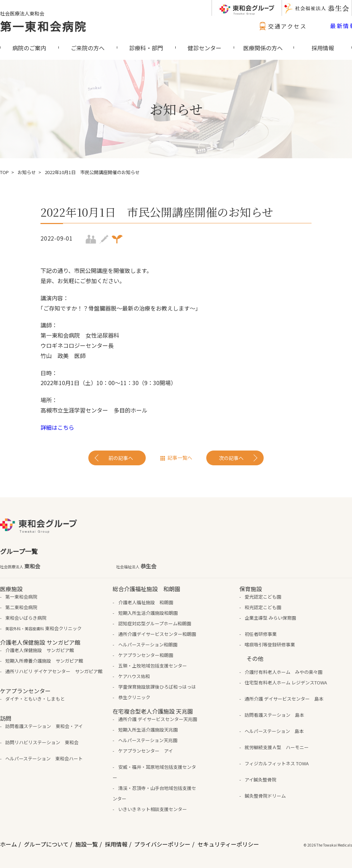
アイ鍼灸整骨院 (260, 780)
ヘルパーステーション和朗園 (148, 644)
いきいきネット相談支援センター (153, 809)
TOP (4, 172)
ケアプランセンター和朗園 (146, 655)
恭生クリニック (134, 697)
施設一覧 (87, 844)
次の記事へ (231, 458)
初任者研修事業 (261, 634)
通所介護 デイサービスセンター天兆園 (158, 719)
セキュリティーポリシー (228, 844)
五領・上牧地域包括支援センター (153, 666)
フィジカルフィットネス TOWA (277, 763)
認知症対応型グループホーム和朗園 (155, 623)
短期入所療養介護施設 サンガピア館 (44, 661)
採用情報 (116, 844)
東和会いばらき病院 (26, 618)
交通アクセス (282, 26)
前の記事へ (121, 458)
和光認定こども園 (263, 607)
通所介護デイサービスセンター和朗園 (157, 634)
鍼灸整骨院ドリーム (265, 796)
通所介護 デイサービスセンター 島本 (284, 699)
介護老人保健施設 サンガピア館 (40, 650)
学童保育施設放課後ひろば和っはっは (157, 687)
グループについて (46, 844)
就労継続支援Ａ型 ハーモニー (277, 747)
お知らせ (27, 172)
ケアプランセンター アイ (146, 751)
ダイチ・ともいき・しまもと (35, 699)
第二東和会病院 (21, 607)
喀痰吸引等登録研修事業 (270, 644)
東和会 (20, 566)
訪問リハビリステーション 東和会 (42, 742)
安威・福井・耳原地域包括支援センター (154, 772)
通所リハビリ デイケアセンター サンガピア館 (54, 671)
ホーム (8, 844)
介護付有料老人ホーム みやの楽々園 (284, 672)
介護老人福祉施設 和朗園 (146, 602)
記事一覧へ (180, 458)
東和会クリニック (43, 628)
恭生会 (136, 566)
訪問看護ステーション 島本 (274, 715)
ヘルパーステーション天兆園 (148, 740)
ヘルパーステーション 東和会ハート (44, 758)
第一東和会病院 (43, 26)
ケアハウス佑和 (134, 676)
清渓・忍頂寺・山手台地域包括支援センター (154, 793)
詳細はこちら (57, 427)
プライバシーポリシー (162, 844)
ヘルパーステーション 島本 (274, 731)
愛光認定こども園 (263, 597)
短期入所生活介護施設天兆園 (148, 730)
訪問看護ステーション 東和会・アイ (44, 726)
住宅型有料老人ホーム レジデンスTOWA (286, 682)
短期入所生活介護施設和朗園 (148, 613)
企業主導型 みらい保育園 (270, 618)
